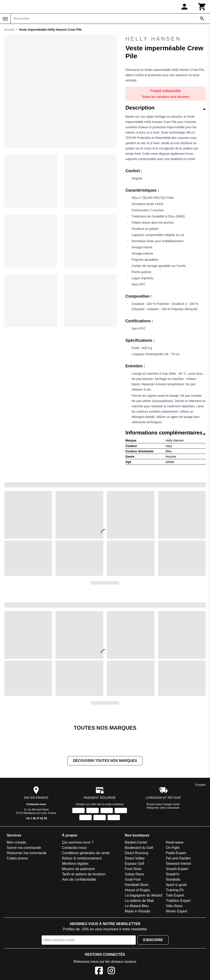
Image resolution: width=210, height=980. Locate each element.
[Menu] (5, 19)
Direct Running (137, 853)
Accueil (9, 30)
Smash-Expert (177, 869)
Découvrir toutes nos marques (105, 761)
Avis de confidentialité (79, 880)
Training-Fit (175, 890)
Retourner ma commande (27, 853)
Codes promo (17, 859)
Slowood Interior (178, 864)
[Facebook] (99, 972)
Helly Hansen (165, 39)
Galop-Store (134, 875)
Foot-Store (133, 869)
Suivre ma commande (24, 848)
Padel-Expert (176, 853)
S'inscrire (153, 940)
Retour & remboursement (82, 859)
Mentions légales (75, 864)
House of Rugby (138, 890)
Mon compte (17, 843)
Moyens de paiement (78, 869)
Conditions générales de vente (86, 853)
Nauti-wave (175, 843)
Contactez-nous (36, 805)
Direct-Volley (135, 859)
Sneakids (173, 880)
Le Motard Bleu (137, 906)
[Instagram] (111, 972)
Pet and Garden (178, 859)
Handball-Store (137, 885)
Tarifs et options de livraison (84, 875)
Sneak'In (173, 875)
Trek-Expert (175, 896)
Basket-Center (136, 843)
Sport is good (176, 885)
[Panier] (202, 7)
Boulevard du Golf (139, 848)
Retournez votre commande (163, 808)
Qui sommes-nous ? (78, 843)
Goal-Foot (133, 880)
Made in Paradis (138, 912)
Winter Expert (176, 912)
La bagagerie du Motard (144, 896)
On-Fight (173, 848)
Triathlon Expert (178, 901)
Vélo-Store (174, 906)
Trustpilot (200, 785)
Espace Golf (135, 864)
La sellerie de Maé (139, 901)
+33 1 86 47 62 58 (36, 819)
